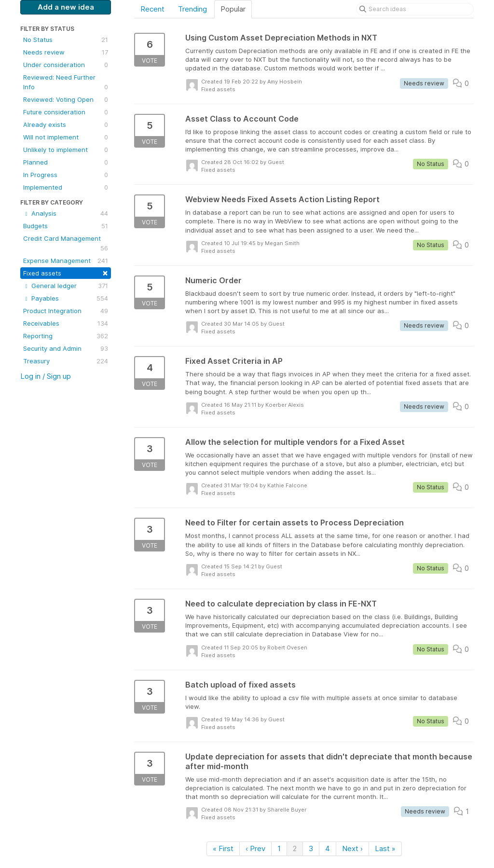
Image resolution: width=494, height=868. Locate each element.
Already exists (66, 124)
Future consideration (66, 112)
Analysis (66, 213)
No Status (66, 40)
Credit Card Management (66, 244)
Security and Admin (66, 348)
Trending (192, 9)
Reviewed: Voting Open (66, 99)
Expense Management (66, 261)
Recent (152, 9)
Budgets (66, 226)
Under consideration (66, 65)
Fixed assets (66, 272)
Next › (352, 848)
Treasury (66, 361)
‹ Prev (255, 848)
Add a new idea (66, 7)
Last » (385, 848)
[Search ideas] (415, 9)
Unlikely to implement (66, 150)
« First (223, 848)
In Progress (66, 175)
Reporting (66, 336)
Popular (233, 9)
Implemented (66, 187)
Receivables (66, 323)
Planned (66, 162)
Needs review (66, 52)
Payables (66, 298)
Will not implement (66, 137)
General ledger (66, 286)
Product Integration (66, 311)
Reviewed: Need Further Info (66, 83)
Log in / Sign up (46, 376)
